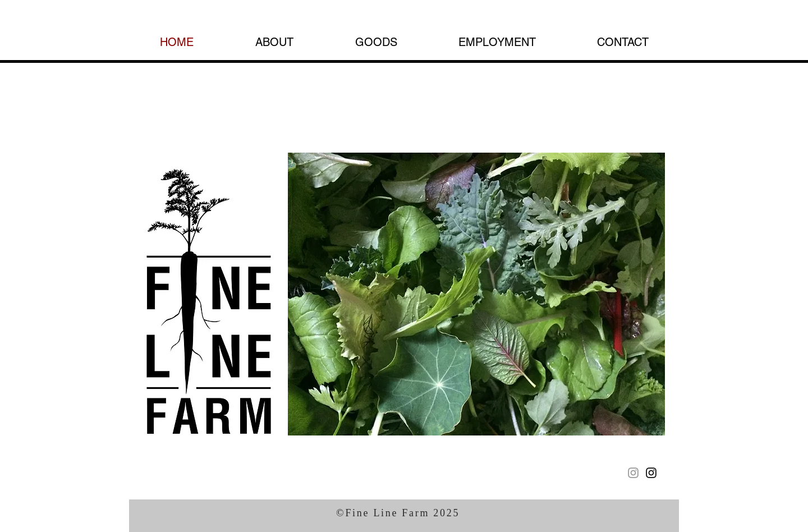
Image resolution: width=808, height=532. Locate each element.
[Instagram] (633, 473)
